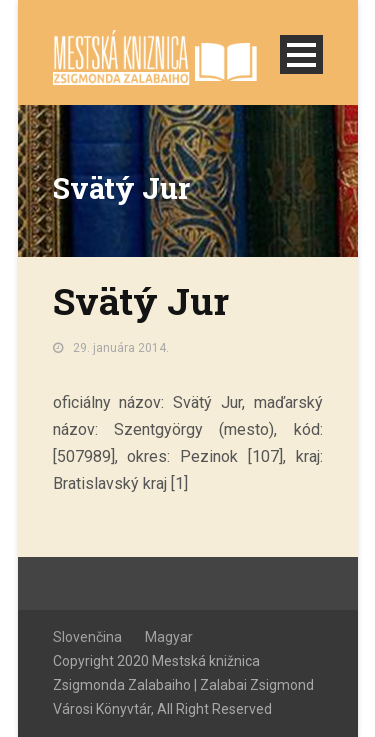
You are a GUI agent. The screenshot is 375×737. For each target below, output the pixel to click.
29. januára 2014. (121, 348)
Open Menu (301, 54)
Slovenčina (87, 637)
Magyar (169, 637)
